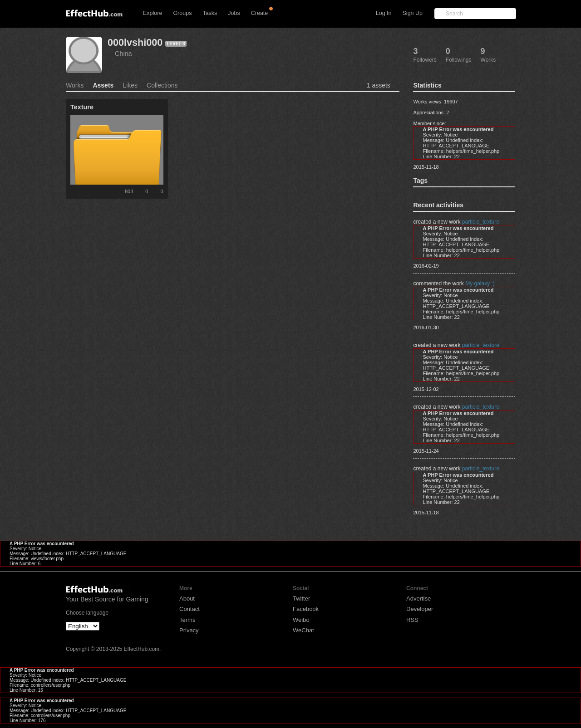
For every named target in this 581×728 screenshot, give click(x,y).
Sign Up (413, 13)
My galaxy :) (480, 283)
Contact (190, 609)
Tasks (210, 13)
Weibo (301, 620)
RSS (412, 620)
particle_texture (481, 222)
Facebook (306, 609)
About (187, 599)
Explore (153, 13)
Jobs (234, 13)
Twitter (301, 599)
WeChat (303, 630)
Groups (182, 13)
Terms (187, 620)
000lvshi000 (135, 42)
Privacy (189, 630)
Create (260, 13)
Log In (384, 13)
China (123, 54)
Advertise (419, 599)
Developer (420, 609)
